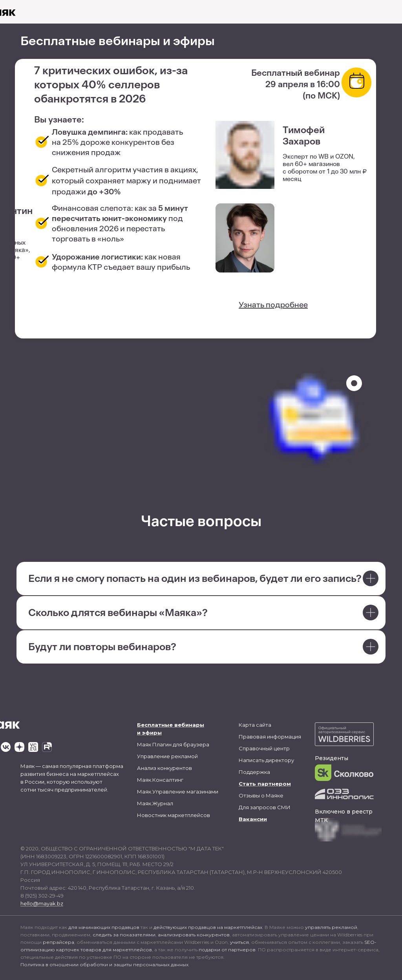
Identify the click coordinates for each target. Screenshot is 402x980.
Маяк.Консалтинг (160, 780)
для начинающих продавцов (104, 927)
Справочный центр (264, 748)
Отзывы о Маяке (261, 795)
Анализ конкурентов (164, 768)
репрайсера (58, 942)
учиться (239, 942)
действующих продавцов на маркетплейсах (208, 927)
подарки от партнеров (227, 950)
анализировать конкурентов (194, 935)
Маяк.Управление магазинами (178, 792)
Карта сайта (255, 725)
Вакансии (253, 819)
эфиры (152, 733)
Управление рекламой (167, 756)
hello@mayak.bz (42, 903)
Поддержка (254, 772)
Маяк (144, 744)
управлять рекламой (331, 927)
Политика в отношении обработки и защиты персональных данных (104, 964)
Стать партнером (265, 784)
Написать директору (266, 760)
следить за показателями (124, 935)
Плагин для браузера (181, 744)
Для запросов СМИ (265, 807)
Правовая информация (270, 737)
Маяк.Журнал (155, 803)
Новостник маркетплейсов (174, 815)
